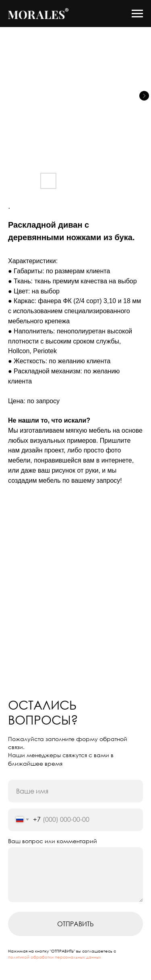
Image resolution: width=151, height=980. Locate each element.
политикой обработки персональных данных (55, 957)
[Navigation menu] (137, 14)
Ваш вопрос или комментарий (53, 841)
